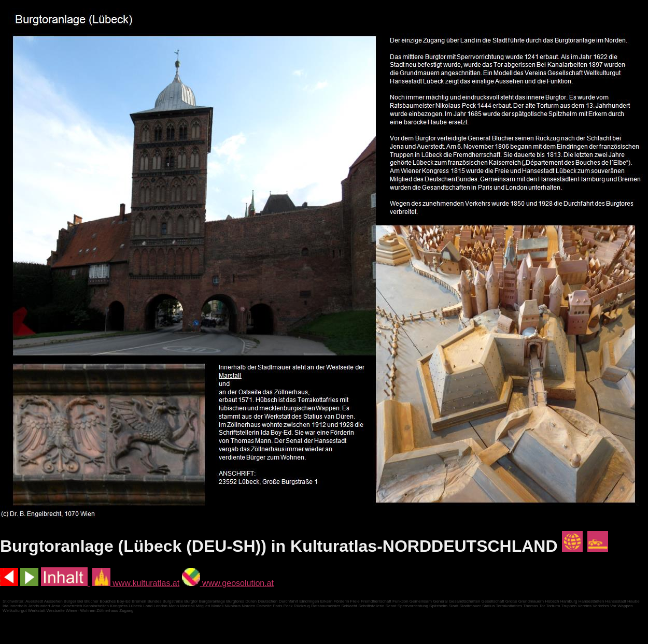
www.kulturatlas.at (136, 583)
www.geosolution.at (228, 583)
